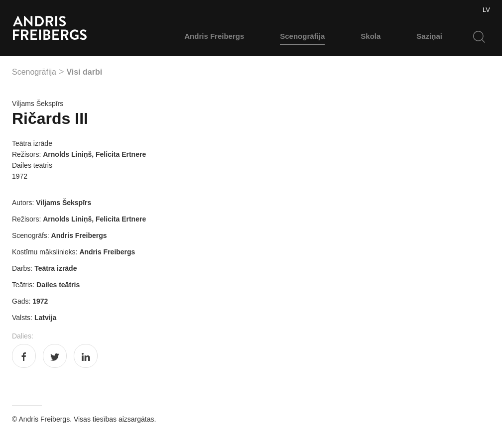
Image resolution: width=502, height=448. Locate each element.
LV (486, 10)
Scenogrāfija (302, 36)
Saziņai (429, 36)
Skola (371, 36)
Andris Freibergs (214, 36)
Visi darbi (84, 72)
